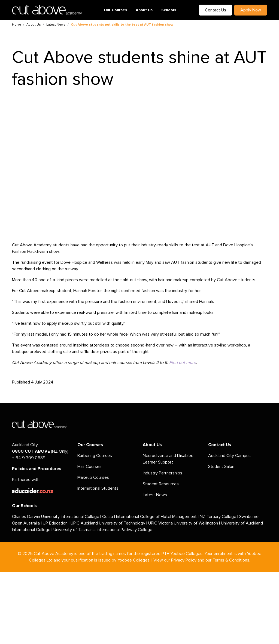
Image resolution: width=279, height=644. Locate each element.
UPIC (153, 523)
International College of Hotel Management (156, 517)
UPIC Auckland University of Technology (108, 523)
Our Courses (115, 10)
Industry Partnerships (163, 473)
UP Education (55, 523)
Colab (108, 517)
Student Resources (161, 484)
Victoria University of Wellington (188, 523)
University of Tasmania (75, 530)
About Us (144, 10)
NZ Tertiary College (218, 517)
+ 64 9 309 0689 (29, 458)
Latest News (56, 25)
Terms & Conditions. (231, 560)
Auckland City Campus (229, 456)
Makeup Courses (93, 477)
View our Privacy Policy (175, 560)
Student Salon (221, 467)
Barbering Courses (95, 456)
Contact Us (216, 10)
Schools (169, 10)
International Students (98, 488)
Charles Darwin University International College (56, 517)
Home (16, 25)
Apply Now (251, 10)
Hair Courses (90, 467)
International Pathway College (125, 530)
